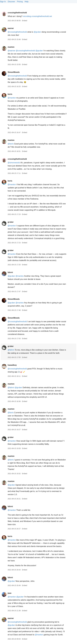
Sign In (3, 2)
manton (11, 47)
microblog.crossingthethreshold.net (37, 16)
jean (9, 593)
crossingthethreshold (17, 13)
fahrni (10, 272)
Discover (11, 2)
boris (10, 94)
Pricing (20, 2)
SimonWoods (14, 72)
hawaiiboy (12, 365)
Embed (24, 21)
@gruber (37, 32)
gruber (11, 222)
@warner (11, 51)
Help (27, 2)
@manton (12, 98)
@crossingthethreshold (17, 32)
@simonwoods (14, 163)
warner (11, 28)
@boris (11, 144)
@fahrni (11, 350)
